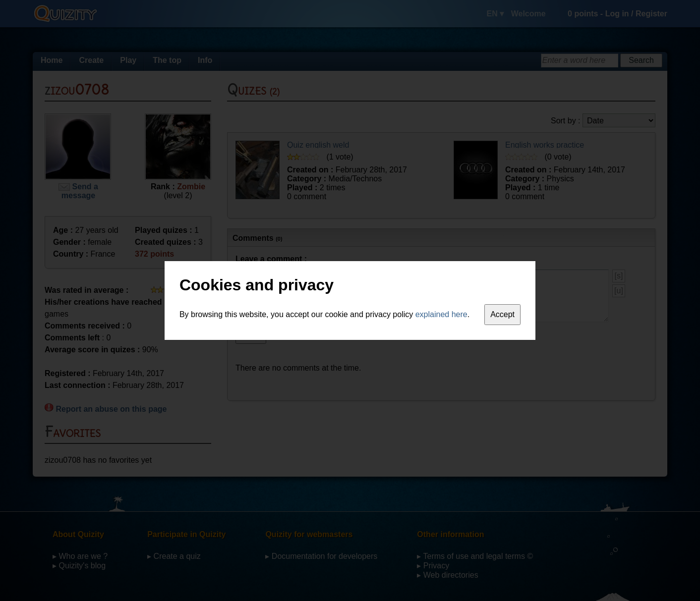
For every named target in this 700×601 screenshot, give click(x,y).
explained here (441, 314)
